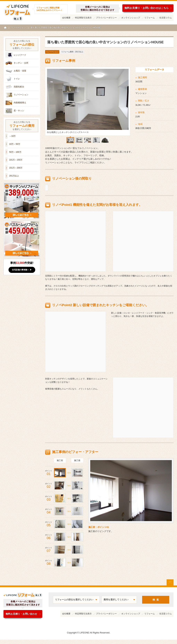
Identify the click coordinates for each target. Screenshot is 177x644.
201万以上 (14, 176)
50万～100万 (15, 152)
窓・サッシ (19, 111)
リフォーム (150, 18)
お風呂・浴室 (20, 71)
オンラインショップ (131, 18)
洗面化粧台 (19, 87)
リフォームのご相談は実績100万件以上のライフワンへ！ (49, 9)
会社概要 (66, 18)
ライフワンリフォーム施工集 (17, 12)
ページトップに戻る (170, 583)
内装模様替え (20, 103)
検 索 (156, 600)
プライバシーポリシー (106, 18)
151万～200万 (16, 168)
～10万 (12, 136)
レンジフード (20, 55)
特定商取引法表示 (83, 18)
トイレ (17, 79)
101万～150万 (16, 160)
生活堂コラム (166, 18)
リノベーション (52, 52)
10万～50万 (15, 144)
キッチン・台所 (21, 63)
